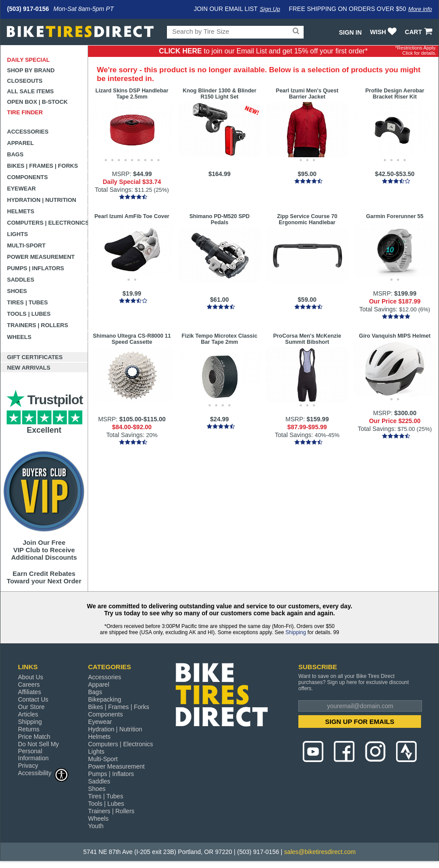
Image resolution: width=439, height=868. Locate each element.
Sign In (350, 32)
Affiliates (30, 692)
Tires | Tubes (27, 302)
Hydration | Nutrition (42, 200)
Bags (15, 154)
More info (420, 9)
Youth (96, 826)
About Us (31, 677)
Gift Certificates (35, 357)
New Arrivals (29, 368)
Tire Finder (25, 112)
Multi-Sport (26, 245)
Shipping (296, 632)
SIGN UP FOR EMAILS (360, 722)
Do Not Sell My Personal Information (38, 751)
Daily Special (28, 60)
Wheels (19, 337)
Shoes (17, 291)
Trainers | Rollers (37, 325)
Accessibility (43, 773)
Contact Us (33, 699)
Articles (28, 714)
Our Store (31, 707)
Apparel (20, 143)
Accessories (28, 132)
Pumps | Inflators (35, 268)
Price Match (34, 737)
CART (420, 32)
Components (27, 177)
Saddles (21, 280)
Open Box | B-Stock (37, 102)
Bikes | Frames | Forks (42, 166)
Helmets (21, 211)
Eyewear (21, 189)
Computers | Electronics (48, 223)
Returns (29, 729)
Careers (29, 685)
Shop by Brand (31, 70)
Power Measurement (41, 257)
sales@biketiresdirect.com (320, 852)
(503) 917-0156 (28, 9)
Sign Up (270, 9)
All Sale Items (30, 91)
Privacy (28, 766)
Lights (18, 234)
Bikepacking (105, 699)
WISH (384, 32)
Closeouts (25, 81)
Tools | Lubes (29, 314)
